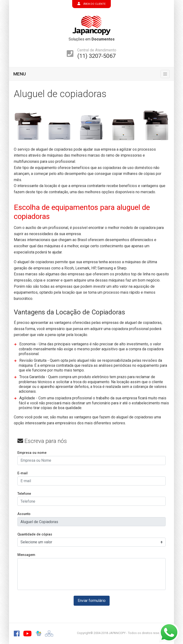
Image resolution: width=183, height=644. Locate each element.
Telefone (24, 494)
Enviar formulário (92, 601)
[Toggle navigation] (165, 74)
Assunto (24, 514)
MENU (20, 74)
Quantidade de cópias (35, 534)
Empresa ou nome (32, 453)
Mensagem (26, 555)
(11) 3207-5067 (96, 56)
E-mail (23, 473)
